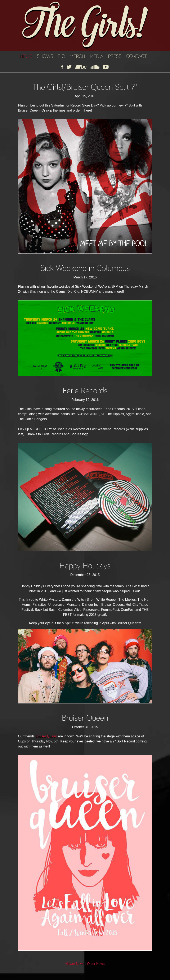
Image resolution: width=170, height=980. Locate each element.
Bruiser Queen (46, 736)
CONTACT (137, 56)
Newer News (75, 964)
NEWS (26, 56)
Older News (96, 964)
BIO (61, 56)
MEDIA (97, 56)
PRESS (115, 56)
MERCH (77, 56)
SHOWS (45, 56)
